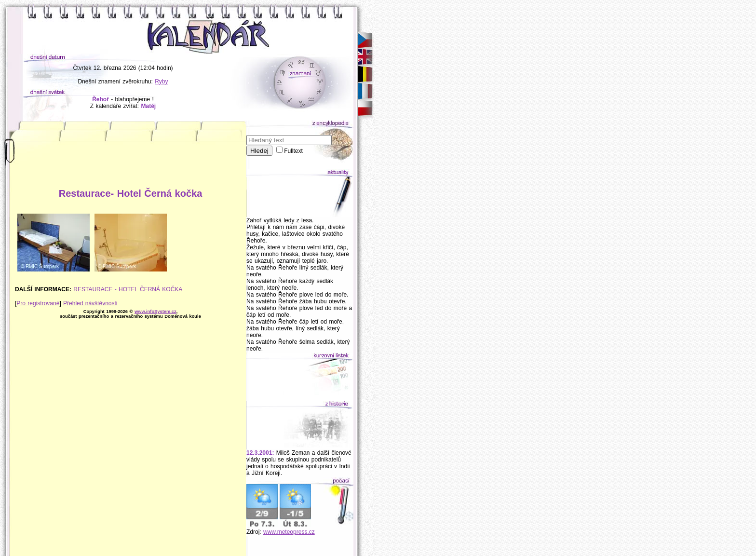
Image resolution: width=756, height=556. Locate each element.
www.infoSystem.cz (155, 312)
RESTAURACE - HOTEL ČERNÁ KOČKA (128, 289)
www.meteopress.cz (289, 532)
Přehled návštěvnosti (90, 303)
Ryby (161, 81)
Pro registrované (38, 303)
